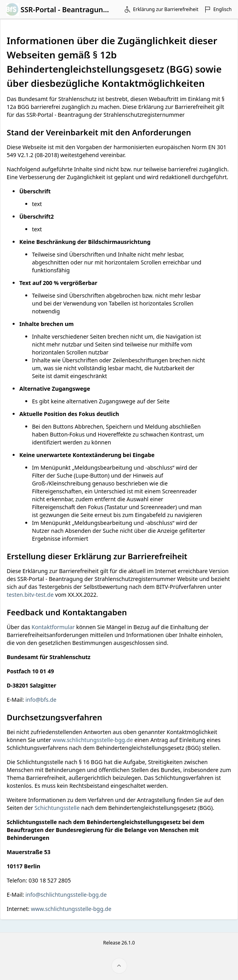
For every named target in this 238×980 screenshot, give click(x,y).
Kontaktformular (53, 627)
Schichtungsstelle (57, 808)
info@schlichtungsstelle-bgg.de (66, 895)
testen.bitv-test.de (30, 595)
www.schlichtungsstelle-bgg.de (93, 740)
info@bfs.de (41, 700)
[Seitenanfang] (119, 966)
